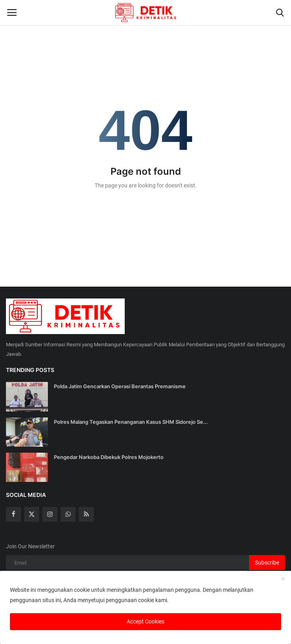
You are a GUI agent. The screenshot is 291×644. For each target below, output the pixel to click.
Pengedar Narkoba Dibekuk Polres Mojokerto (109, 457)
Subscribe (267, 563)
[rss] (86, 514)
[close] (283, 579)
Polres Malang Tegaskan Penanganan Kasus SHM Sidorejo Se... (131, 422)
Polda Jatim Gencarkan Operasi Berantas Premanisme (120, 386)
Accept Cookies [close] (145, 621)
